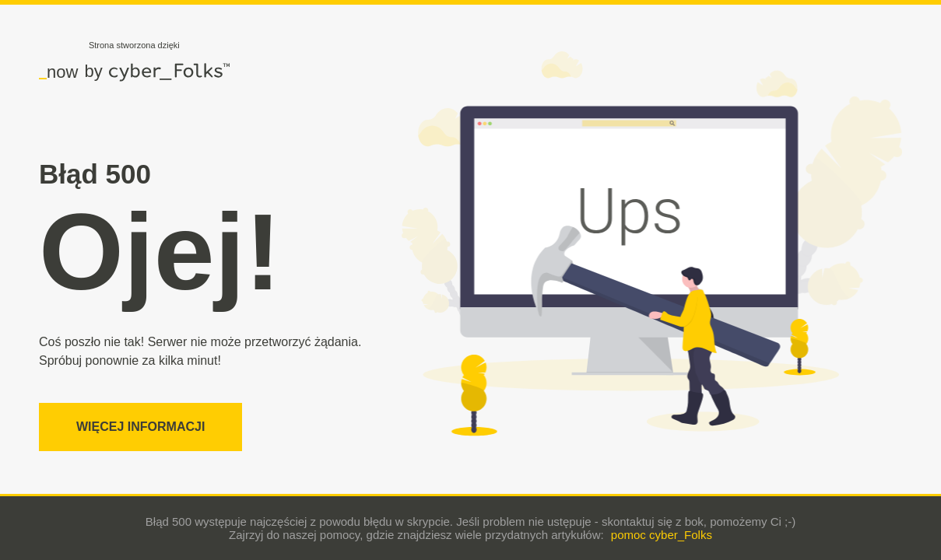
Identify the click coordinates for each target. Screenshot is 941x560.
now (58, 72)
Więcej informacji (140, 427)
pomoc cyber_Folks (662, 535)
